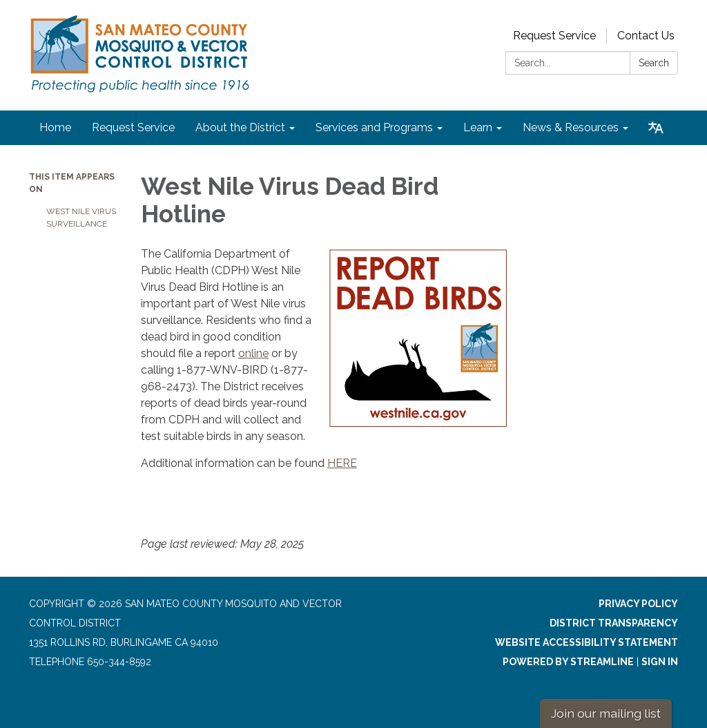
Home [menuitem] (55, 127)
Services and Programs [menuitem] (374, 127)
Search (654, 63)
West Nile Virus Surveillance (81, 218)
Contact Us (646, 36)
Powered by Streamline (568, 662)
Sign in (660, 662)
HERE (342, 463)
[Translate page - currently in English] (656, 128)
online (253, 353)
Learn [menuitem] (478, 127)
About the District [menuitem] (240, 127)
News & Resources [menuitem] (571, 127)
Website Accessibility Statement (587, 642)
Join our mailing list (606, 713)
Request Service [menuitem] (133, 127)
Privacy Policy (638, 604)
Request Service (554, 36)
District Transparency (614, 623)
